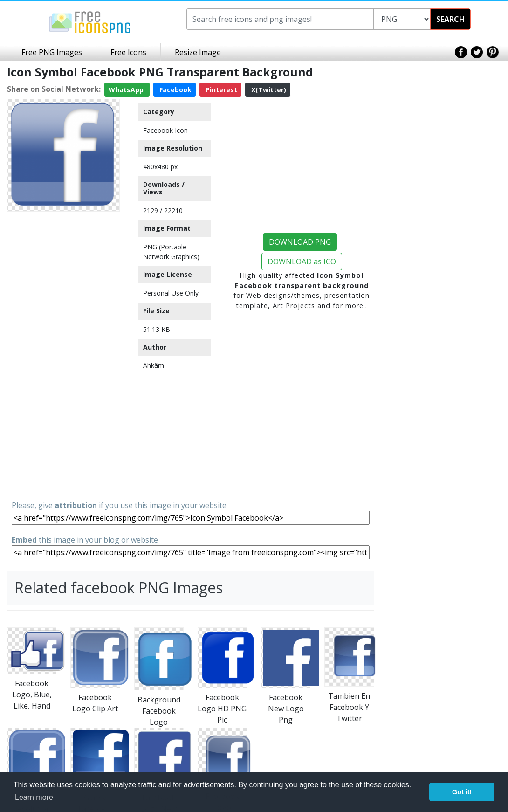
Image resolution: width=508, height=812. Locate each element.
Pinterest (220, 90)
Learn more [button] (34, 797)
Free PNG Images (52, 52)
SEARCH (450, 19)
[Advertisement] (63, 355)
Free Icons (128, 52)
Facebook (175, 90)
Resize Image (198, 52)
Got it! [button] (462, 792)
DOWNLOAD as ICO (302, 261)
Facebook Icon (165, 130)
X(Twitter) (268, 90)
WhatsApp (127, 90)
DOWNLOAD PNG (300, 242)
